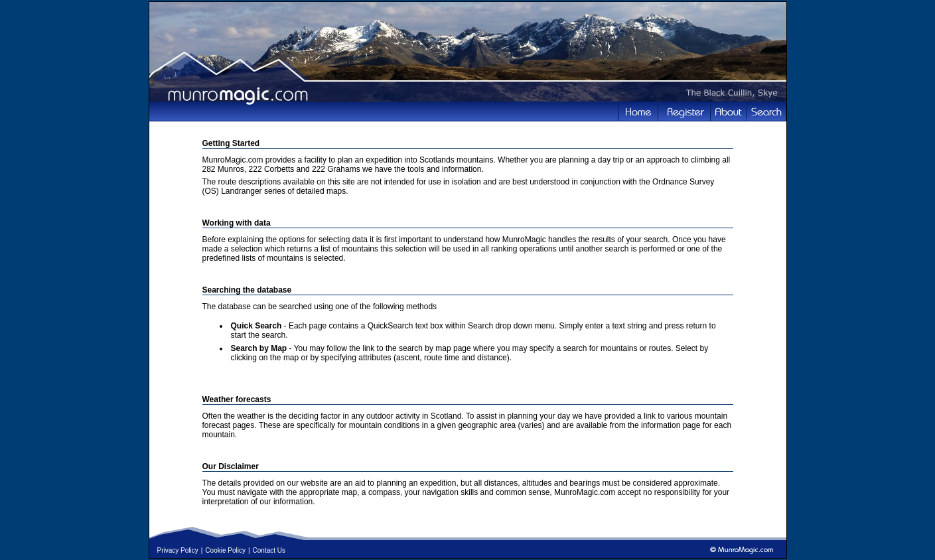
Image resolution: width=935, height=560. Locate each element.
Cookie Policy (225, 550)
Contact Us (269, 550)
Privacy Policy (178, 550)
